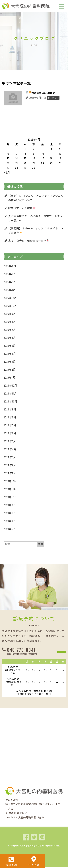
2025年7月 (10, 330)
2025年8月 (10, 322)
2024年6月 (10, 433)
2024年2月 (10, 465)
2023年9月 (10, 505)
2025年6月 (10, 338)
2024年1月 (10, 473)
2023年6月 (10, 529)
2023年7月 (10, 521)
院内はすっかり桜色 (22, 208)
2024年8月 (10, 417)
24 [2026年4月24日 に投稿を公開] (43, 163)
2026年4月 (10, 266)
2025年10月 (10, 306)
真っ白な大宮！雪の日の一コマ (29, 241)
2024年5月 (10, 441)
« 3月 (7, 172)
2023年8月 (10, 513)
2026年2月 (10, 282)
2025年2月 (10, 369)
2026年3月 (10, 274)
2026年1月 (10, 290)
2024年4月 (10, 449)
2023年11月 (10, 489)
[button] (56, 652)
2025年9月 (10, 314)
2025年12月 (10, 298)
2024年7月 (10, 425)
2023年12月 (10, 481)
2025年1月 (10, 377)
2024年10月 (10, 401)
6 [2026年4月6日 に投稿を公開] (8, 154)
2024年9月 (10, 409)
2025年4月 (10, 353)
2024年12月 (10, 385)
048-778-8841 (21, 650)
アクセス (34, 865)
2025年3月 (10, 361)
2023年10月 (10, 497)
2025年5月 (10, 346)
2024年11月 (10, 393)
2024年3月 (10, 457)
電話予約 (11, 865)
